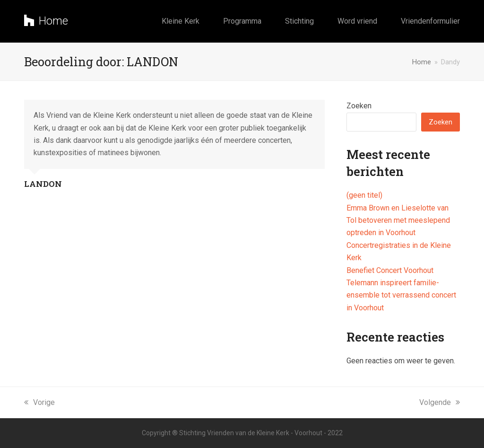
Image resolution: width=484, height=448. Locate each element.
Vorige (39, 402)
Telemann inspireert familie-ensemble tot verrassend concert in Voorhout (401, 295)
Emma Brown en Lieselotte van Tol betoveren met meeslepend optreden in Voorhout (398, 220)
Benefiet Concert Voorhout (390, 270)
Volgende (440, 402)
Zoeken (359, 106)
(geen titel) (364, 195)
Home (46, 21)
